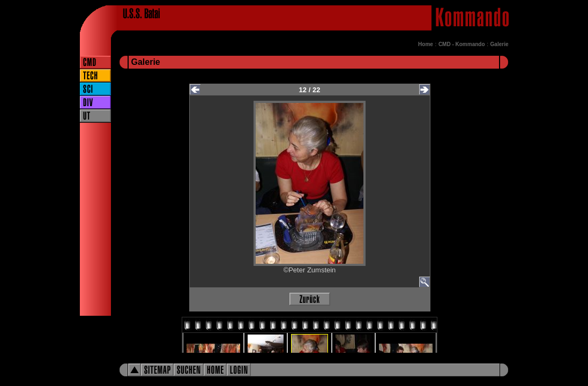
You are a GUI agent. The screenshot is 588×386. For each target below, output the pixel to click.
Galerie (500, 44)
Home (426, 44)
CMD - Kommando (462, 44)
